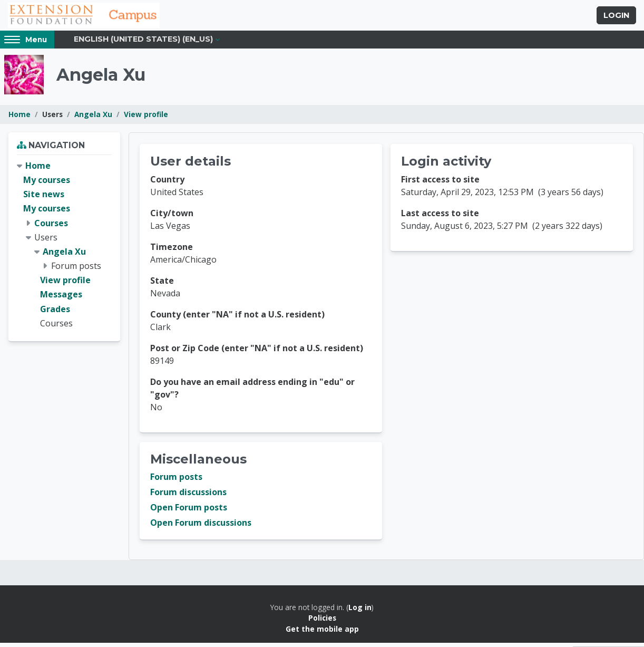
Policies (322, 622)
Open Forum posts (189, 511)
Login (616, 17)
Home (19, 118)
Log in (360, 611)
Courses (51, 227)
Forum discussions (188, 496)
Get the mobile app (322, 633)
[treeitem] (64, 249)
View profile (146, 118)
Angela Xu (93, 118)
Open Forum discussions (201, 527)
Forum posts (176, 481)
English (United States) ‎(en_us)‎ (143, 43)
